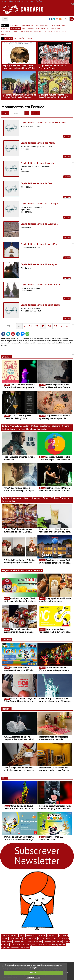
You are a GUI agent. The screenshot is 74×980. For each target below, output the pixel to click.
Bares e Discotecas (34, 498)
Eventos (6, 357)
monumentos (15, 28)
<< (19, 326)
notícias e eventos (26, 38)
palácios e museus (28, 28)
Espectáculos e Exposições (23, 945)
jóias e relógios (55, 28)
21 (31, 326)
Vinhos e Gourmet (60, 498)
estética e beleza (42, 28)
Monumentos (16, 939)
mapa (16, 38)
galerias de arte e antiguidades (32, 31)
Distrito (36, 113)
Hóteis (14, 570)
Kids (5, 778)
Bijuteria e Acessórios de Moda (15, 948)
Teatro (6, 429)
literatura (49, 31)
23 (43, 326)
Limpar (5, 113)
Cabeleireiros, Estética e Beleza (28, 942)
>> (67, 326)
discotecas (5, 35)
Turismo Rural (25, 570)
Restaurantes (17, 498)
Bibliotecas (52, 936)
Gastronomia (9, 501)
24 (49, 326)
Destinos (37, 570)
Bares (22, 936)
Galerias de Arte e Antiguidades (51, 945)
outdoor (66, 25)
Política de (33, 978)
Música (22, 429)
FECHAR (33, 973)
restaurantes (15, 25)
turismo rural (55, 25)
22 (37, 326)
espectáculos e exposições (10, 31)
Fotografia (56, 426)
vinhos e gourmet (42, 25)
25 (56, 326)
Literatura (31, 429)
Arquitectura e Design (20, 426)
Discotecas (31, 936)
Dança (13, 429)
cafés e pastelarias (28, 25)
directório (9, 38)
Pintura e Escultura (41, 426)
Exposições (43, 429)
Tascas (47, 498)
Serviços (47, 942)
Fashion (6, 709)
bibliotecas (5, 28)
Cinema (66, 426)
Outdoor (7, 640)
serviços (57, 31)
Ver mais (67, 136)
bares (64, 31)
